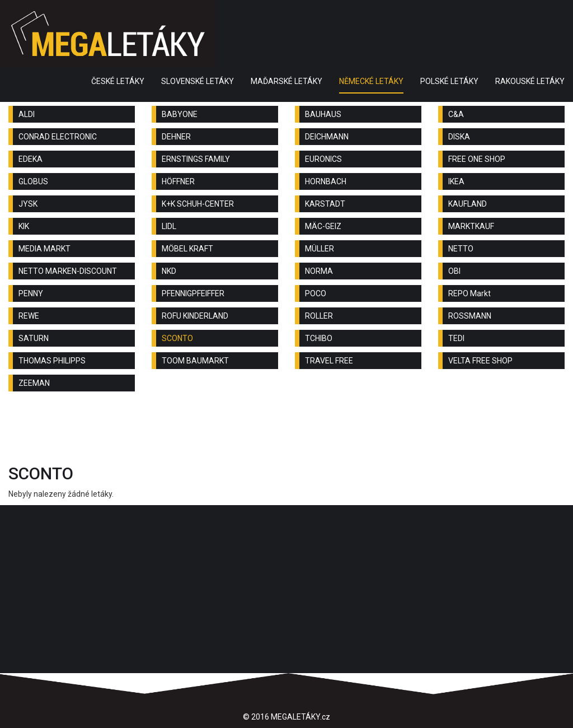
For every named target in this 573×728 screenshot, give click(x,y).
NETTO (461, 249)
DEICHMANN (327, 137)
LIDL (169, 226)
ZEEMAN (34, 383)
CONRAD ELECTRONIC (58, 137)
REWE (29, 316)
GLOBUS (33, 181)
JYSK (28, 204)
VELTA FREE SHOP (480, 361)
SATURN (34, 338)
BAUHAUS (323, 114)
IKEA (456, 181)
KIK (24, 226)
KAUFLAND (468, 204)
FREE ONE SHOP (477, 159)
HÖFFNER (178, 181)
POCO (316, 293)
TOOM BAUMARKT (195, 361)
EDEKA (30, 159)
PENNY (31, 293)
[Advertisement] (286, 431)
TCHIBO (319, 338)
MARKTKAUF (471, 226)
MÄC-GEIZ (323, 226)
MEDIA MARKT (44, 249)
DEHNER (176, 137)
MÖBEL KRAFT (187, 249)
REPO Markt (469, 293)
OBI (454, 271)
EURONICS (323, 159)
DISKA (459, 137)
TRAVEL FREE (329, 361)
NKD (169, 271)
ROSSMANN (470, 316)
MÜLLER (320, 249)
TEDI (456, 338)
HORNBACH (326, 181)
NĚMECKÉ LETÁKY (371, 81)
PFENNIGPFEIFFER (193, 293)
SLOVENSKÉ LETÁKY (198, 81)
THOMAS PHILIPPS (52, 361)
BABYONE (180, 114)
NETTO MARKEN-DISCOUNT (68, 271)
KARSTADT (325, 204)
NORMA (319, 271)
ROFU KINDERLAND (195, 316)
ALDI (27, 114)
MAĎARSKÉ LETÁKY (286, 81)
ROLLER (319, 316)
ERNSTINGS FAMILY (196, 159)
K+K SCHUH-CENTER (198, 204)
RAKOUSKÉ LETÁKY (530, 81)
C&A (456, 114)
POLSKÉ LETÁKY (449, 81)
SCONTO (177, 338)
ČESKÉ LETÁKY (118, 81)
